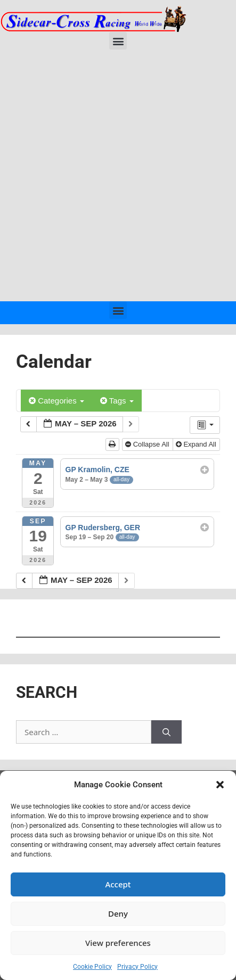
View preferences (118, 943)
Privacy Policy (137, 967)
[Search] (166, 732)
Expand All (197, 444)
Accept (118, 884)
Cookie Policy (92, 967)
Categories (56, 401)
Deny (118, 913)
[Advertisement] (118, 178)
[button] (220, 785)
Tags (117, 401)
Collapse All (148, 444)
